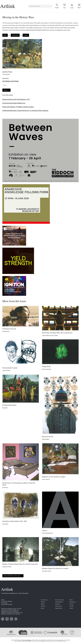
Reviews (43, 602)
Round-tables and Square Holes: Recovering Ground (57, 333)
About (71, 600)
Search (71, 608)
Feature (5, 85)
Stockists (58, 604)
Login (26, 35)
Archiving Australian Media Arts (14, 103)
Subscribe (15, 35)
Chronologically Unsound (10, 368)
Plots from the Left (48, 437)
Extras (43, 608)
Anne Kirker (5, 524)
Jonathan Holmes (47, 571)
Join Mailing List (59, 602)
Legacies (45, 531)
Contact (72, 606)
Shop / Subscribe (60, 600)
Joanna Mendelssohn (48, 533)
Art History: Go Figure (10, 81)
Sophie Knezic (6, 331)
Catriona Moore (46, 335)
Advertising (72, 602)
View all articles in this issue (13, 576)
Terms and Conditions (27, 640)
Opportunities (59, 608)
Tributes (43, 606)
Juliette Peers (7, 72)
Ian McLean (5, 488)
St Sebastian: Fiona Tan (9, 329)
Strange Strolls (46, 367)
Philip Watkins (46, 439)
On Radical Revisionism (9, 405)
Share (6, 90)
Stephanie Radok (7, 567)
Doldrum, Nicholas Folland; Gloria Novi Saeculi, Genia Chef (20, 564)
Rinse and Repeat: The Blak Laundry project (18, 107)
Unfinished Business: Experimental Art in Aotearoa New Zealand (25, 110)
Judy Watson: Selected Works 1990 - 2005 (15, 521)
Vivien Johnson (46, 479)
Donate (71, 604)
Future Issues (59, 606)
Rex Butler (5, 408)
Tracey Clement (6, 370)
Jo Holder (55, 335)
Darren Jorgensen (47, 369)
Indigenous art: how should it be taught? (54, 477)
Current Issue (44, 600)
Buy (5, 35)
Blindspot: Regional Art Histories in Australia (55, 569)
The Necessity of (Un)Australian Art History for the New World (19, 484)
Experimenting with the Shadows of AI (16, 99)
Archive (43, 604)
